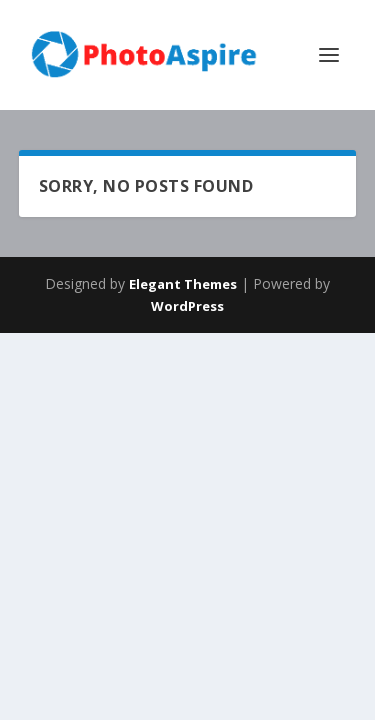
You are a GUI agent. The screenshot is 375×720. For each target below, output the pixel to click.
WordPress (187, 306)
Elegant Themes (183, 284)
